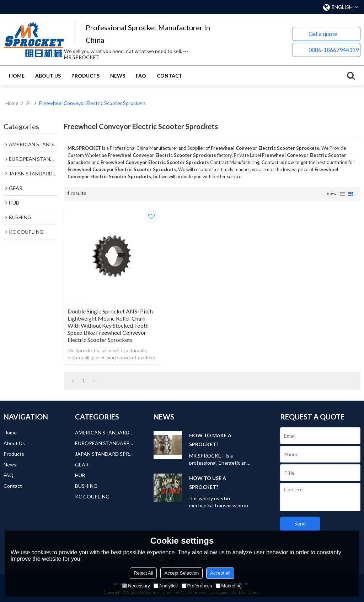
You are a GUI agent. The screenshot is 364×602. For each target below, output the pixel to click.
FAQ (141, 76)
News (118, 76)
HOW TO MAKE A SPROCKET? (210, 440)
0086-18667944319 (334, 50)
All (29, 103)
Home (17, 76)
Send (300, 524)
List (342, 194)
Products (85, 76)
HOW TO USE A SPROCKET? (208, 482)
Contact (170, 76)
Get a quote (323, 34)
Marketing (229, 586)
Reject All (143, 573)
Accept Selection (181, 573)
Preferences (197, 586)
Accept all (220, 573)
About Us (48, 76)
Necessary (136, 586)
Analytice (166, 586)
